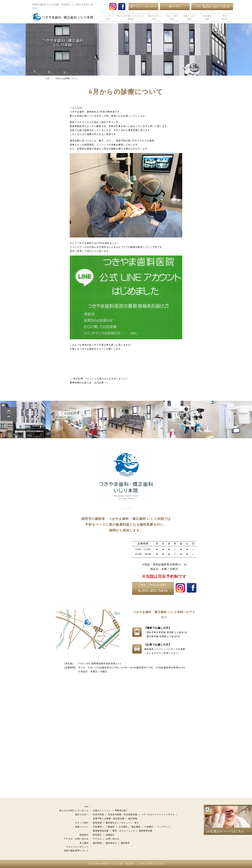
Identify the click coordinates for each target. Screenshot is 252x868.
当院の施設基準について (76, 851)
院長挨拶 (97, 823)
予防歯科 (97, 827)
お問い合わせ (113, 839)
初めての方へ (154, 17)
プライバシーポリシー (77, 847)
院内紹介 (207, 17)
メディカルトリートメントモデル (158, 815)
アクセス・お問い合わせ (76, 839)
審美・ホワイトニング (124, 831)
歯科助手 (125, 843)
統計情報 (133, 819)
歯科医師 (97, 843)
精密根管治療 (146, 831)
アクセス (97, 839)
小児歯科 (123, 827)
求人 (225, 17)
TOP (86, 807)
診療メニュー (190, 17)
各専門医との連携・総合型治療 (109, 819)
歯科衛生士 (111, 843)
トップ (108, 17)
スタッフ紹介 (172, 17)
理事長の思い (122, 810)
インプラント (164, 827)
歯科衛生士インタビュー (118, 823)
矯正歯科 (136, 827)
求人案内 (84, 843)
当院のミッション (102, 810)
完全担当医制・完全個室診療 (123, 815)
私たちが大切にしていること (131, 17)
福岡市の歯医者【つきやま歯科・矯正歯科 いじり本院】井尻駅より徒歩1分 (129, 864)
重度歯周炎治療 (101, 831)
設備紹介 (110, 835)
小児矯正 (149, 827)
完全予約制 (99, 815)
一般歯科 (110, 827)
